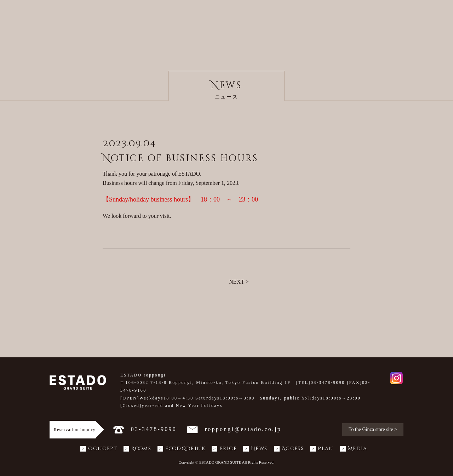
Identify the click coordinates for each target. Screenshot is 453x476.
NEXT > (239, 282)
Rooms (137, 449)
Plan (322, 449)
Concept (99, 449)
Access (289, 449)
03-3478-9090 (145, 429)
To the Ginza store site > (373, 429)
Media (354, 449)
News (255, 449)
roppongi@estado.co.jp (234, 429)
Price (224, 449)
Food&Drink (181, 449)
